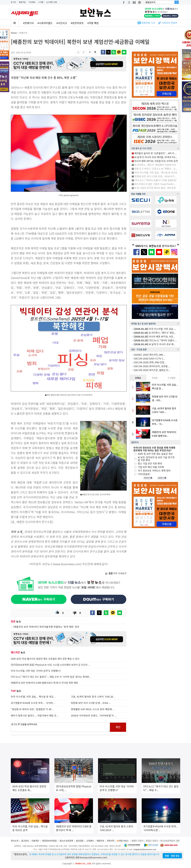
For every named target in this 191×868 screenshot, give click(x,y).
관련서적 (111, 841)
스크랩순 (172, 378)
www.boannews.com (67, 564)
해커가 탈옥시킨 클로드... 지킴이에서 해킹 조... (35, 716)
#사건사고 (62, 23)
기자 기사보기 (116, 573)
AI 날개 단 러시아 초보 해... (155, 344)
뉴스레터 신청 (52, 2)
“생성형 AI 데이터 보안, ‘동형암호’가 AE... (32, 709)
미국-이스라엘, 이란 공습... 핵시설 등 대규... (33, 697)
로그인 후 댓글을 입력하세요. (60, 727)
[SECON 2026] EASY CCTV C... (149, 359)
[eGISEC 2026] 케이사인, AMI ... (150, 355)
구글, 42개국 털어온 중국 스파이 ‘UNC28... (93, 697)
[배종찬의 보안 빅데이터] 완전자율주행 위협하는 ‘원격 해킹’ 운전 (46, 627)
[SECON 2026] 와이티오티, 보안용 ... (152, 366)
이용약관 (35, 841)
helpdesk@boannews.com (145, 849)
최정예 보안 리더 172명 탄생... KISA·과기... (155, 176)
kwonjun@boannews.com (93, 857)
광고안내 (25, 841)
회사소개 (14, 841)
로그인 (13, 2)
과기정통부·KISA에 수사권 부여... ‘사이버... (33, 703)
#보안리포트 (77, 23)
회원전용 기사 (148, 23)
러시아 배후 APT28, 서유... (154, 337)
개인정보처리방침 (49, 841)
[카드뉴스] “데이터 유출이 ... (155, 340)
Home (14, 33)
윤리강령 (80, 841)
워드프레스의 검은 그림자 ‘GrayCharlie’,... (155, 184)
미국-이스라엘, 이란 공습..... (155, 329)
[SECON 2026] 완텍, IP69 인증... (150, 362)
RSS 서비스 (124, 841)
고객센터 (90, 841)
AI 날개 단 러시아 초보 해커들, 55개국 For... (156, 157)
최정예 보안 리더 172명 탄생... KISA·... (91, 703)
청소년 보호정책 (66, 841)
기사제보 (32, 2)
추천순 (155, 378)
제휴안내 (100, 841)
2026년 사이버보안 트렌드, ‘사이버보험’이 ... (94, 716)
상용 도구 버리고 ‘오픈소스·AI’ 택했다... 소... (156, 169)
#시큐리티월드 (45, 23)
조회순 (138, 378)
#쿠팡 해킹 (93, 23)
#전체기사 (28, 23)
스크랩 (41, 2)
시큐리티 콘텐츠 (169, 23)
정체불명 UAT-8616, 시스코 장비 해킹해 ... (93, 709)
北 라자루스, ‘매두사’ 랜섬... (155, 333)
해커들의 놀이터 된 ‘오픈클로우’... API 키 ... (156, 153)
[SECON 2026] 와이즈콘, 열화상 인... (152, 370)
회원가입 (22, 2)
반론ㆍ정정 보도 (172, 856)
